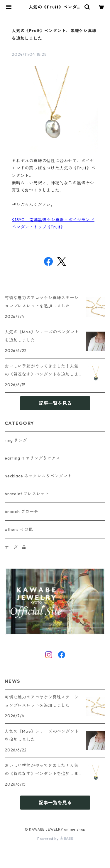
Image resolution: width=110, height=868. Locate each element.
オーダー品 (16, 547)
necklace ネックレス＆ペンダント (38, 476)
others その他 (19, 529)
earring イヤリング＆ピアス (33, 458)
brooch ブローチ (22, 512)
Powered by (55, 839)
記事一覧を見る (55, 403)
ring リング (16, 440)
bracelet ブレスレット (27, 494)
